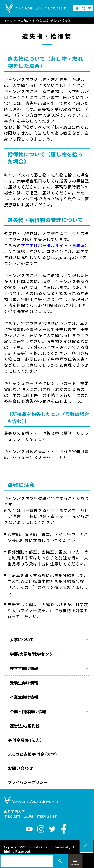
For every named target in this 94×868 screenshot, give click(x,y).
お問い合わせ (20, 768)
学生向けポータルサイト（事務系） (55, 245)
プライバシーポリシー (28, 782)
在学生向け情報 (25, 21)
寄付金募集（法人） (25, 740)
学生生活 (43, 21)
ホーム (8, 21)
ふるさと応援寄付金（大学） (33, 754)
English (85, 8)
